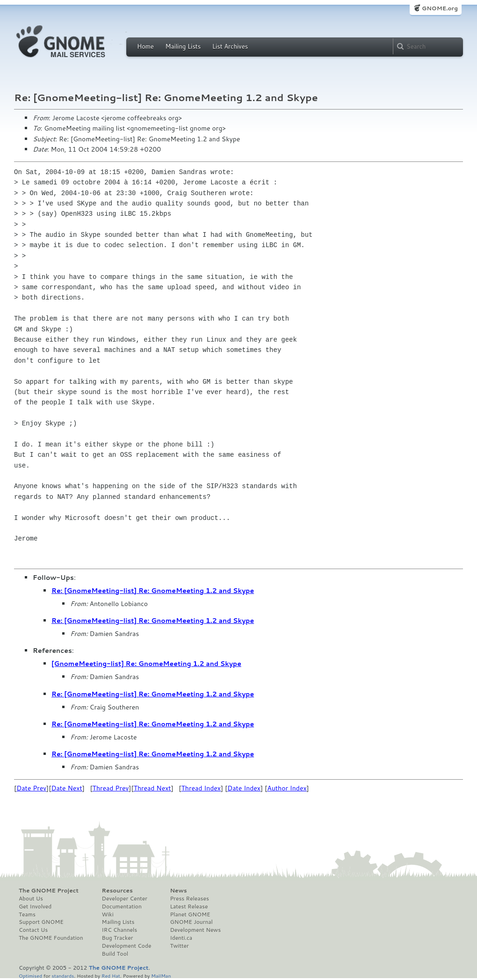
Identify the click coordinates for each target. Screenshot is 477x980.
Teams (27, 914)
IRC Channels (120, 930)
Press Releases (189, 899)
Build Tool (115, 954)
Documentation (122, 907)
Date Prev (31, 788)
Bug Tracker (118, 938)
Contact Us (33, 930)
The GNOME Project (49, 891)
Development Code (127, 946)
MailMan (161, 976)
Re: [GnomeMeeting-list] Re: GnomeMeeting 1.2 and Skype (153, 591)
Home (145, 46)
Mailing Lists (183, 46)
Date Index (244, 788)
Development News (195, 930)
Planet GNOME (190, 914)
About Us (31, 899)
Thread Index (201, 788)
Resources (117, 891)
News (178, 891)
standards (63, 976)
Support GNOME (41, 922)
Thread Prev (111, 788)
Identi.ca (181, 938)
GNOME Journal (191, 922)
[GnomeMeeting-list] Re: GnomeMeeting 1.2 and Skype (146, 664)
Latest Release (189, 907)
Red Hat (111, 976)
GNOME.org (440, 8)
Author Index (287, 788)
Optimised (30, 976)
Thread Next (152, 788)
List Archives (230, 46)
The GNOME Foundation (51, 938)
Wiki (108, 914)
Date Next (66, 788)
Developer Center (125, 899)
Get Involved (35, 907)
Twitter (179, 946)
